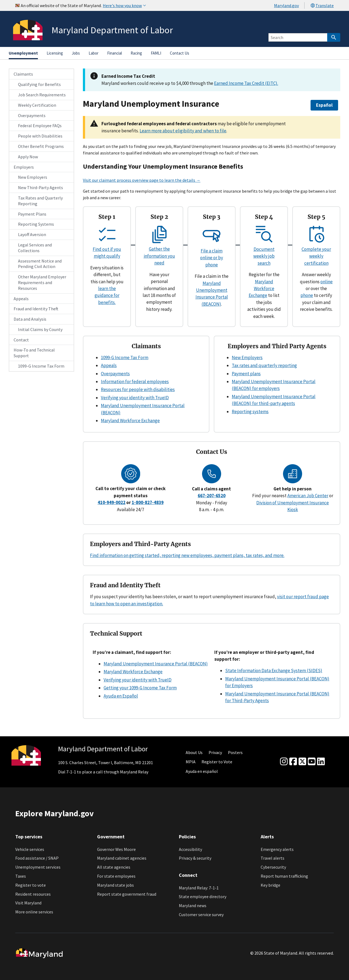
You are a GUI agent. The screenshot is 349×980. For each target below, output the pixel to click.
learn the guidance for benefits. (107, 295)
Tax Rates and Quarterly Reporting (40, 201)
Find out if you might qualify (107, 249)
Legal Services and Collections (35, 248)
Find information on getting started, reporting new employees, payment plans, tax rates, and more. (187, 555)
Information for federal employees (135, 382)
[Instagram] (284, 762)
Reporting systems (250, 412)
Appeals (21, 299)
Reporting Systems (36, 224)
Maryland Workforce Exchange (261, 289)
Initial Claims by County (40, 329)
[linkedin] (321, 762)
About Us (194, 752)
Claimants (23, 74)
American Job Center (308, 496)
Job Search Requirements (42, 95)
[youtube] (312, 762)
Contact (21, 340)
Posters (235, 752)
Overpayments (32, 115)
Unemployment (23, 53)
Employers (24, 167)
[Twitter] (302, 762)
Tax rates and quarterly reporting (264, 365)
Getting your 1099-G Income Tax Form (140, 688)
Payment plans (246, 374)
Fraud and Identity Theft (36, 309)
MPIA (191, 762)
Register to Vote (217, 762)
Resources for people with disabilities (138, 389)
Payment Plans (32, 214)
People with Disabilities (40, 136)
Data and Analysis (30, 319)
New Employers (33, 177)
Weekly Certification (37, 105)
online (327, 282)
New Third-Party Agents (40, 187)
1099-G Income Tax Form (41, 366)
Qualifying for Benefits (39, 84)
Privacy (215, 752)
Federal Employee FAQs (40, 126)
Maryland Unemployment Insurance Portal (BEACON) (156, 664)
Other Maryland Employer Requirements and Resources (42, 282)
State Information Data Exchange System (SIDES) (274, 671)
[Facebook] (293, 762)
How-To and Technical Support (34, 353)
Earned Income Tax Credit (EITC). (246, 83)
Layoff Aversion (32, 234)
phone (307, 295)
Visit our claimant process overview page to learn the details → (142, 180)
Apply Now (28, 157)
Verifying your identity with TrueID (135, 398)
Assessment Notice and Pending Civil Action (40, 264)
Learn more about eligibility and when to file (183, 131)
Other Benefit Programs (41, 146)
